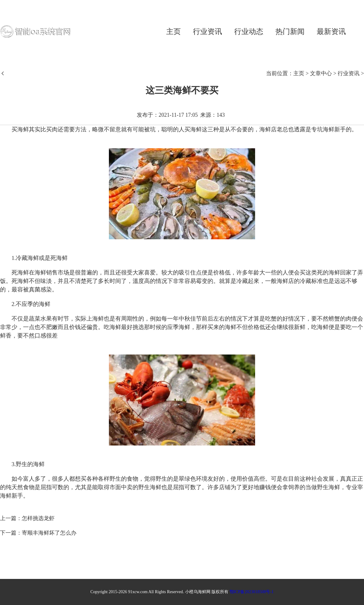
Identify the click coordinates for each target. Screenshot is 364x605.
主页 (174, 32)
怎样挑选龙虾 (38, 518)
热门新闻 (290, 32)
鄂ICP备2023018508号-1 (252, 592)
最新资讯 (331, 32)
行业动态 (249, 32)
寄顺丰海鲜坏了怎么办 (49, 533)
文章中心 (321, 73)
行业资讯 (207, 32)
